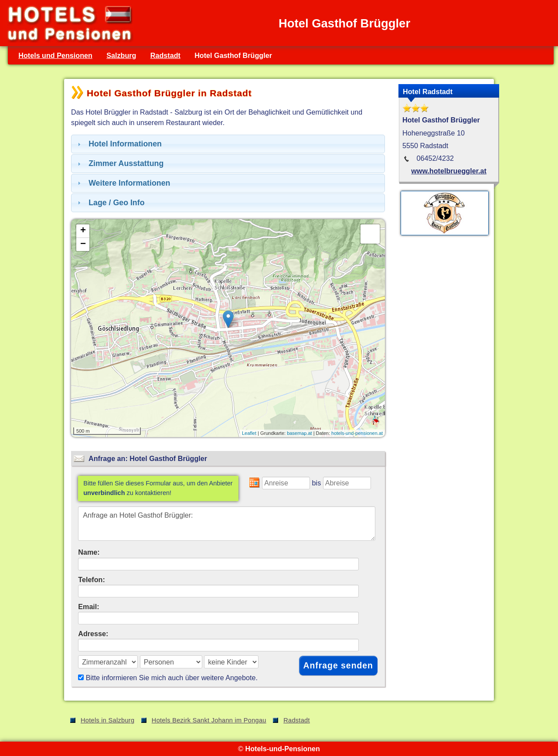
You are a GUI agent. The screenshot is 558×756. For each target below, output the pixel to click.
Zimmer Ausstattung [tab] (119, 163)
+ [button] (83, 231)
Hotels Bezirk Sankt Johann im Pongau (209, 720)
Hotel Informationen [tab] (119, 144)
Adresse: (93, 634)
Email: (89, 607)
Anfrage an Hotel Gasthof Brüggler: (227, 524)
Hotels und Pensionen (55, 55)
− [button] (83, 244)
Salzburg (121, 55)
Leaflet (249, 433)
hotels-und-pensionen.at (357, 433)
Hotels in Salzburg (107, 720)
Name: (89, 552)
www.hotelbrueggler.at (449, 171)
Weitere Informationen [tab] (123, 183)
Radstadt (165, 55)
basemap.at (299, 433)
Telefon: (92, 580)
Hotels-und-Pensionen (282, 749)
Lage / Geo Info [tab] (110, 203)
